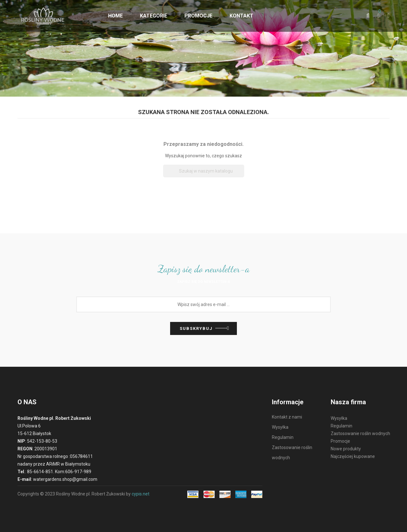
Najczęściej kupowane (353, 456)
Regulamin (283, 437)
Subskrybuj (196, 328)
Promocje (340, 441)
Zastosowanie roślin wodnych (360, 433)
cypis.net (141, 494)
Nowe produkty (346, 449)
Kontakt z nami (287, 417)
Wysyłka (280, 427)
